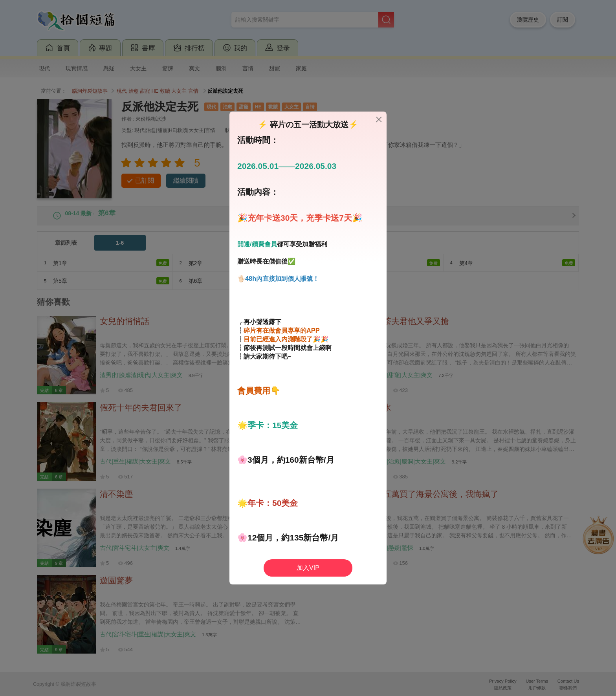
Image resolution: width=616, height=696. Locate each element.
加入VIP (308, 568)
